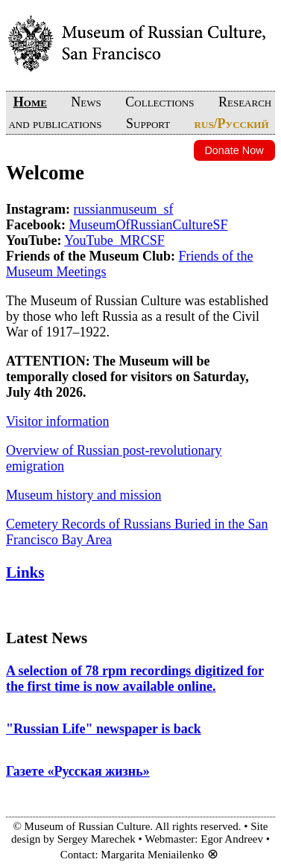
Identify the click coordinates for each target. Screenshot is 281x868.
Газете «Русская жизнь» (78, 771)
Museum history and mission (84, 495)
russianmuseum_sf (124, 209)
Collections (160, 102)
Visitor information (57, 421)
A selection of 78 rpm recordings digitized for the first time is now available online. (135, 679)
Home (30, 102)
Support (148, 124)
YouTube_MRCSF (114, 240)
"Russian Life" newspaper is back (104, 729)
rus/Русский (232, 124)
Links (25, 572)
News (86, 102)
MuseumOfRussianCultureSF (149, 225)
